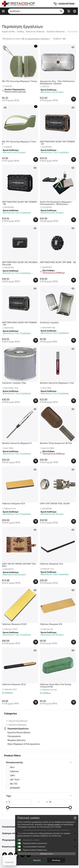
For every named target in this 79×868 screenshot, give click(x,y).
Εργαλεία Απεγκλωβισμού (19, 732)
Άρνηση (37, 860)
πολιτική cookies (54, 824)
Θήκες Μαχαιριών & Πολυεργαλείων (24, 744)
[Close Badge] (16, 856)
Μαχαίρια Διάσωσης (17, 740)
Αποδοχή (56, 860)
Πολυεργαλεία (14, 736)
